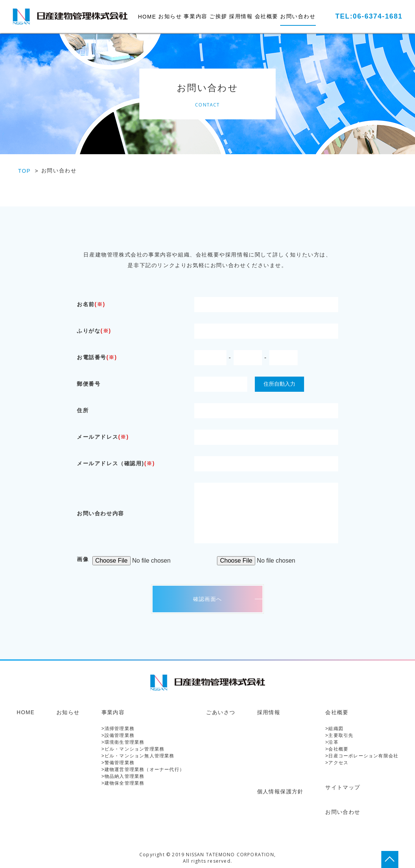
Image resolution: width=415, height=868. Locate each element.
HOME (147, 17)
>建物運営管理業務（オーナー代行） (143, 769)
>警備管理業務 (118, 763)
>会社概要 (337, 749)
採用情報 (241, 16)
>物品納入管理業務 (123, 776)
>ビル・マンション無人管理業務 (138, 756)
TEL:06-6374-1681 (369, 16)
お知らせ (170, 16)
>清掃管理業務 (118, 729)
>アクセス (337, 763)
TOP (24, 171)
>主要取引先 (339, 735)
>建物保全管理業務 (123, 783)
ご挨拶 (218, 16)
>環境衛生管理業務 (123, 742)
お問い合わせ (298, 16)
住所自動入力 (279, 384)
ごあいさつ (221, 712)
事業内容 (195, 16)
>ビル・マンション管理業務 (133, 749)
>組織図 (334, 729)
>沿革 (332, 742)
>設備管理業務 (118, 735)
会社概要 (267, 16)
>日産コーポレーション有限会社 (362, 756)
